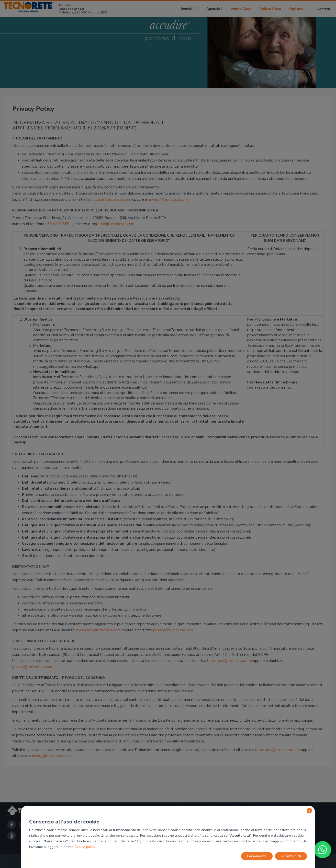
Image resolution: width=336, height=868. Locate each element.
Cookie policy (85, 847)
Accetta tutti (291, 856)
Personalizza (257, 856)
